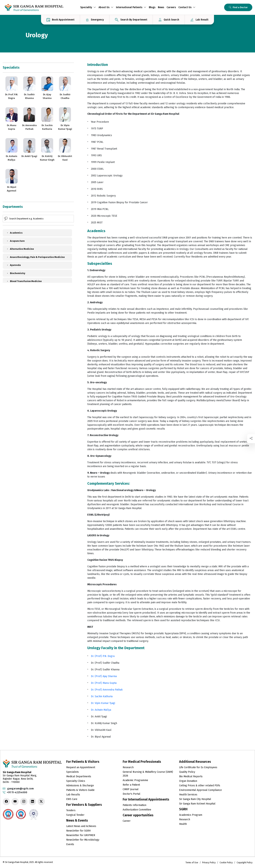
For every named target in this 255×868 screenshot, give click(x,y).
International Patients (131, 7)
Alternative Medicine (20, 249)
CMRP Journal (131, 789)
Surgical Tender (75, 815)
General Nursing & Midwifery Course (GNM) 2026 (148, 774)
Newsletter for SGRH (78, 831)
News (161, 7)
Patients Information (134, 805)
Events (70, 844)
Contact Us (187, 7)
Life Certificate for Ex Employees (198, 767)
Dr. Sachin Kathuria (102, 696)
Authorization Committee (137, 810)
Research (128, 767)
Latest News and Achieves (81, 826)
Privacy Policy (209, 863)
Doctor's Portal (131, 794)
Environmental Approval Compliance (200, 790)
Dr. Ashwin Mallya (101, 710)
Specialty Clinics (76, 781)
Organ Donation (188, 781)
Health (183, 824)
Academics (14, 233)
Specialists (73, 772)
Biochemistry (16, 273)
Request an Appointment (81, 767)
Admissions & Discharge (80, 786)
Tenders (71, 810)
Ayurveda (14, 265)
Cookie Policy (226, 863)
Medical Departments (79, 776)
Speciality (88, 7)
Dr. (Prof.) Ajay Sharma (104, 676)
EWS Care (72, 799)
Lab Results (73, 795)
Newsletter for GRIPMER (81, 835)
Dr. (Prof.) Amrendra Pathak (107, 690)
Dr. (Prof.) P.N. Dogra (103, 656)
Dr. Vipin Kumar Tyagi (103, 703)
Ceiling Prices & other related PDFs (200, 786)
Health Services (188, 795)
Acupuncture (16, 241)
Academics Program (191, 815)
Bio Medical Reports (191, 776)
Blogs (152, 7)
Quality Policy (187, 772)
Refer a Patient (131, 785)
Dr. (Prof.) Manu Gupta (104, 683)
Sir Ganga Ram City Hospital (195, 799)
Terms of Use (192, 863)
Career (127, 821)
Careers (171, 7)
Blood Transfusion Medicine (24, 281)
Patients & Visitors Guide (80, 790)
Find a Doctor (238, 7)
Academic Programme (135, 780)
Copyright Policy (245, 863)
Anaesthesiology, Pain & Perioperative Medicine (36, 257)
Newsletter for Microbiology (83, 840)
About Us (106, 7)
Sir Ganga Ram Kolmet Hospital (197, 804)
